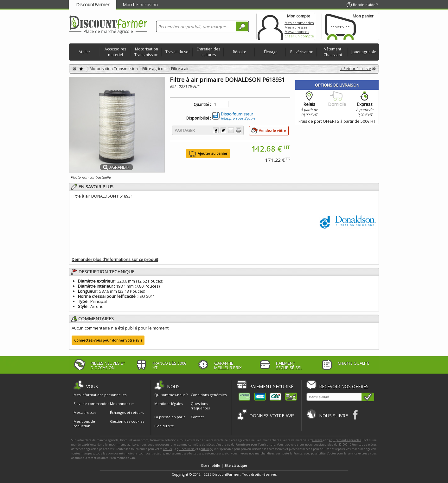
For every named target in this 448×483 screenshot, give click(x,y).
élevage (317, 440)
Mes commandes (299, 23)
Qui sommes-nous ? (171, 395)
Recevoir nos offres (344, 386)
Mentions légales (169, 404)
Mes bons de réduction (84, 424)
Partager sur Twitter (223, 130)
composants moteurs (123, 453)
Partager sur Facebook (216, 130)
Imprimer (239, 130)
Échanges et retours (127, 413)
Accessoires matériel (115, 52)
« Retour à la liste (356, 69)
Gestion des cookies (127, 421)
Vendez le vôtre (272, 131)
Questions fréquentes (200, 406)
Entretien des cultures (208, 52)
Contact (197, 417)
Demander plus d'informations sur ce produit (115, 259)
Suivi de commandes (91, 404)
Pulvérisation (302, 52)
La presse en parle (170, 417)
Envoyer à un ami (231, 130)
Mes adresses (296, 27)
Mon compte (270, 26)
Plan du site (164, 426)
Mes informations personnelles (100, 395)
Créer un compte (299, 36)
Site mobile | (224, 465)
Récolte (240, 52)
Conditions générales (209, 395)
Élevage (271, 52)
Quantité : (202, 105)
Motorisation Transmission (146, 52)
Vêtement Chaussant (333, 52)
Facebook (356, 415)
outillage (207, 449)
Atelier (84, 52)
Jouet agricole (364, 52)
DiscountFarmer (93, 5)
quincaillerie (186, 449)
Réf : (174, 86)
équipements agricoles (345, 440)
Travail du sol (177, 52)
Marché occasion (140, 5)
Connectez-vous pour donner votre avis (108, 340)
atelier (168, 449)
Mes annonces (297, 32)
